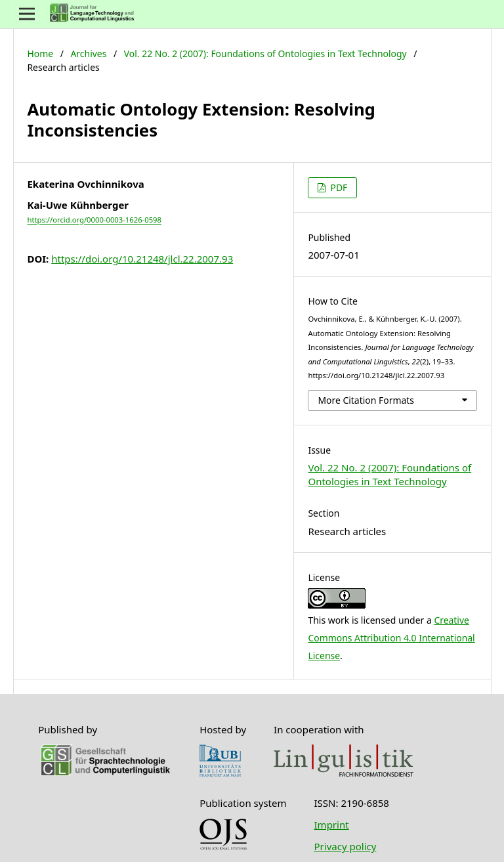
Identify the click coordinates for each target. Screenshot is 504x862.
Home (40, 54)
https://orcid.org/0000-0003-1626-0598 (94, 220)
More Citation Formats (366, 400)
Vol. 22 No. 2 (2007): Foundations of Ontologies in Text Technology (265, 54)
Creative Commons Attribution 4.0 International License (391, 638)
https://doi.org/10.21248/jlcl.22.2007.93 (142, 259)
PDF (338, 187)
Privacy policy (346, 846)
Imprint (332, 825)
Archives (88, 54)
